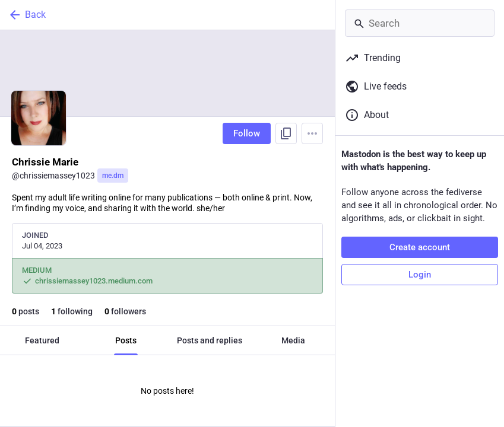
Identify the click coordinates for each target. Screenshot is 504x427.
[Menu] (312, 133)
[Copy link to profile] (286, 133)
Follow (247, 133)
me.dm (113, 176)
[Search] (420, 23)
